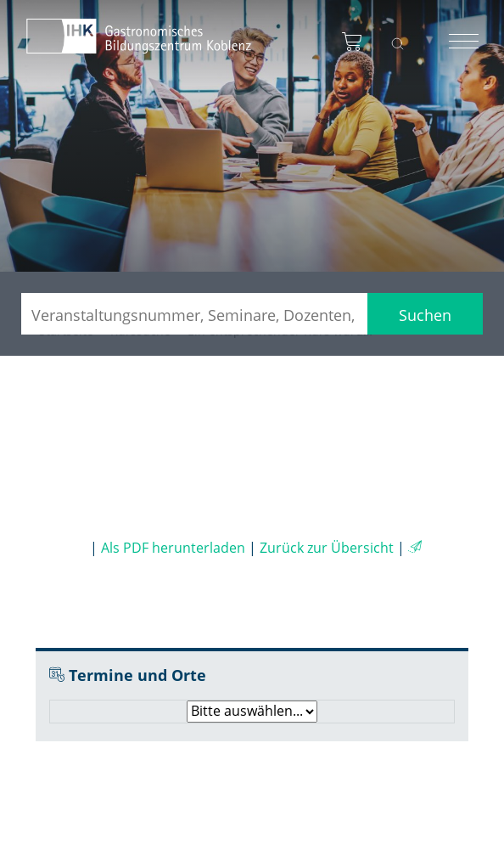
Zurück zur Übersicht (327, 548)
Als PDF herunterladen (173, 548)
